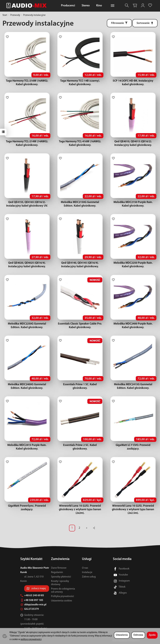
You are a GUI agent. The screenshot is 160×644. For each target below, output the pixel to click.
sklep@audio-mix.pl (33, 605)
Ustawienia (122, 635)
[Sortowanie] (145, 23)
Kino (99, 6)
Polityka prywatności (62, 596)
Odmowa (138, 635)
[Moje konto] (143, 5)
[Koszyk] (135, 5)
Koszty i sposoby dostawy (60, 583)
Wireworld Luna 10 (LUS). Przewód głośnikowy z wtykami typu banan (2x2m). (80, 509)
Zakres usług (89, 577)
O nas (85, 568)
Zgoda (152, 635)
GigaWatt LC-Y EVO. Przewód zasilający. (133, 445)
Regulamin (57, 572)
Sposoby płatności (61, 577)
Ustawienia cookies (62, 601)
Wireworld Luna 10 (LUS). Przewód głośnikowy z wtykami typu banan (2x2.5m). (133, 509)
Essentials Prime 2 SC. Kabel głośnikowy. (80, 445)
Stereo (86, 6)
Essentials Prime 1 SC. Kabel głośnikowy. (80, 384)
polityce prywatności (31, 640)
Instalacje (87, 572)
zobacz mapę (39, 589)
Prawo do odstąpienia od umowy (63, 590)
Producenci (68, 6)
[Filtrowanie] (119, 23)
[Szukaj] (127, 5)
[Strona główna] (27, 5)
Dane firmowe (59, 568)
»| (94, 528)
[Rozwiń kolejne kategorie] (113, 6)
